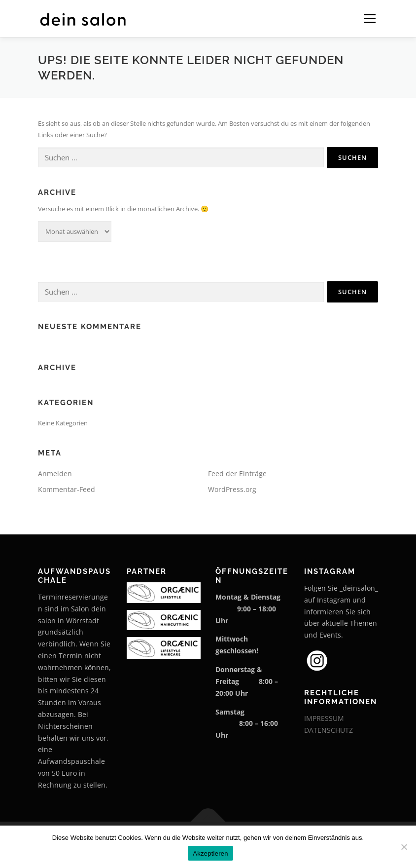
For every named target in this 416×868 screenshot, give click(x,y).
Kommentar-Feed (67, 489)
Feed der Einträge (237, 473)
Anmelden (55, 473)
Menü (369, 18)
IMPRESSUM (324, 718)
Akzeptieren (210, 853)
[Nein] (404, 847)
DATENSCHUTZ (329, 730)
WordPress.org (232, 489)
